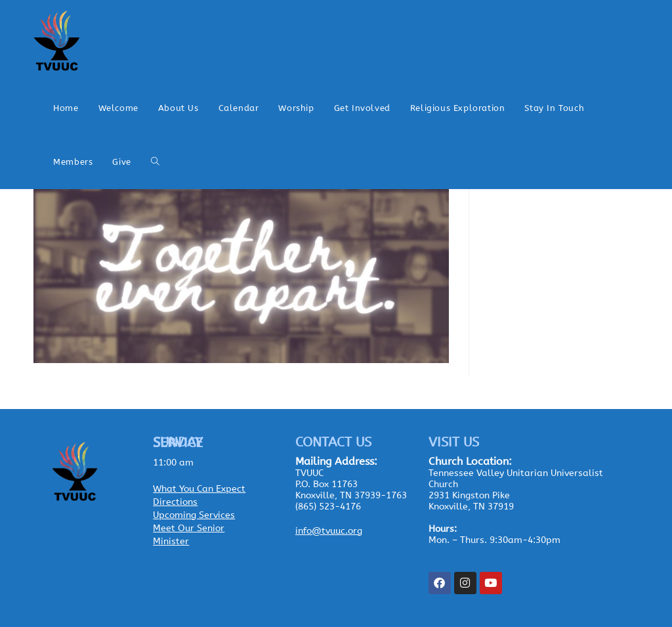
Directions (175, 502)
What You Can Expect (199, 489)
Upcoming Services (194, 515)
